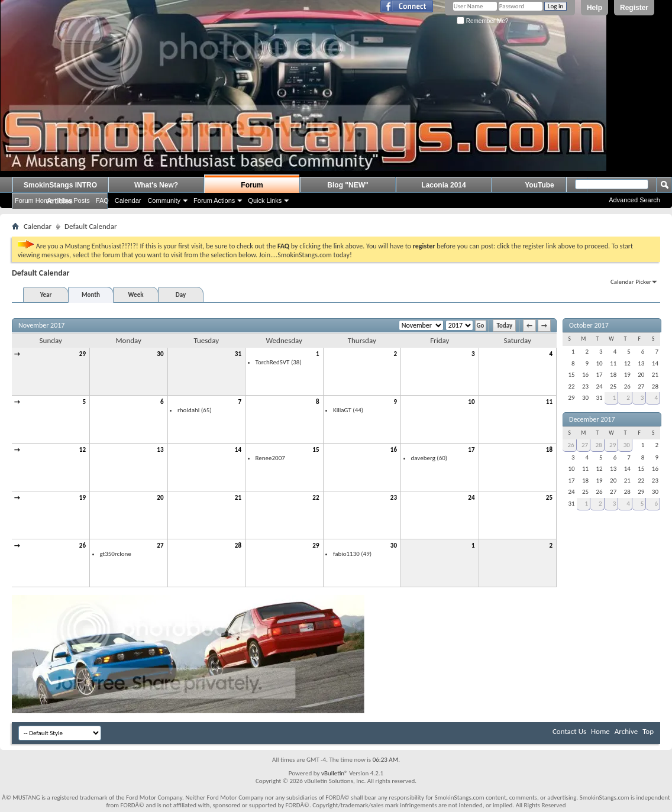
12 (83, 450)
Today (504, 326)
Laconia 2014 (443, 185)
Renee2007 (270, 458)
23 (394, 498)
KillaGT (342, 410)
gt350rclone (116, 554)
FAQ (102, 200)
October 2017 (589, 325)
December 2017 (592, 419)
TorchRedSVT (273, 362)
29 (83, 354)
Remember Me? (482, 21)
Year (46, 295)
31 (238, 354)
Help (595, 8)
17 (471, 450)
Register (634, 8)
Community (164, 200)
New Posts (74, 200)
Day (181, 295)
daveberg (423, 458)
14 (238, 450)
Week (136, 295)
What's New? (156, 185)
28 (238, 546)
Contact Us (569, 731)
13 (160, 450)
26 (83, 546)
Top (648, 731)
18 (549, 450)
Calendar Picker (631, 282)
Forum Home (34, 200)
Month (91, 295)
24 (471, 498)
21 (238, 498)
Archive (626, 731)
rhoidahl (188, 410)
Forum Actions (214, 200)
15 (316, 450)
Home (600, 731)
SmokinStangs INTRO (60, 185)
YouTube (539, 185)
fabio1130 (346, 554)
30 (160, 354)
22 (316, 498)
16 (394, 450)
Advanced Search (634, 200)
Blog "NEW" (348, 185)
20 (160, 498)
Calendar (128, 200)
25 (549, 498)
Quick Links (265, 200)
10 (471, 402)
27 (160, 546)
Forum (252, 185)
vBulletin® (335, 773)
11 (549, 402)
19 (83, 498)
